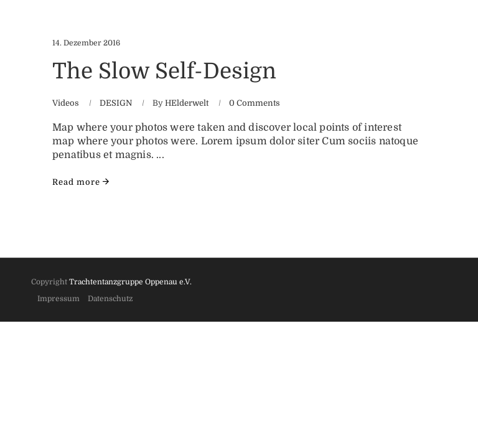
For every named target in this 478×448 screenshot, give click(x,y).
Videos (66, 103)
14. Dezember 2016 (86, 43)
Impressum (59, 299)
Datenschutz (110, 299)
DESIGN (116, 103)
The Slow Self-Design (164, 71)
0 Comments (255, 103)
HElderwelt (187, 103)
